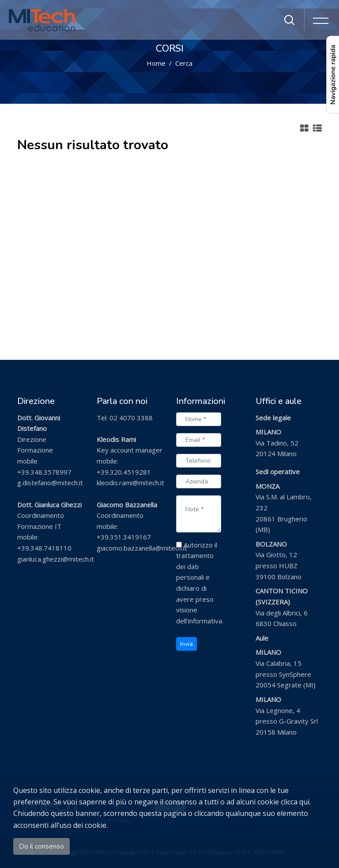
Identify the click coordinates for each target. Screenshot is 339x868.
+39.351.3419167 (124, 537)
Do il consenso (41, 846)
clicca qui (295, 802)
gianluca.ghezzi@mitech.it (56, 559)
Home (156, 63)
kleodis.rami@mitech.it (130, 483)
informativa (205, 621)
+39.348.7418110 (44, 548)
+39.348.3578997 (44, 472)
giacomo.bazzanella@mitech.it (142, 548)
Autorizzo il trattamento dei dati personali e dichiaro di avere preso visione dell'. (200, 583)
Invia (186, 644)
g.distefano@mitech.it (50, 483)
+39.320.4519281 (124, 472)
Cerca (184, 63)
